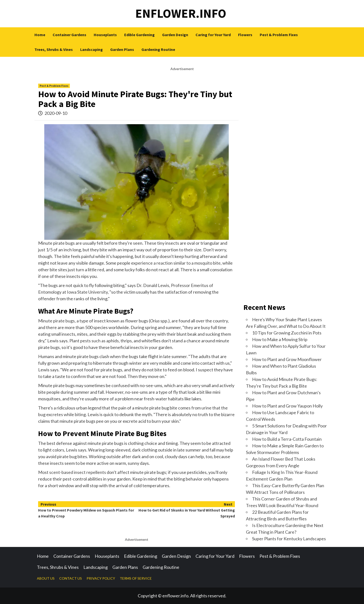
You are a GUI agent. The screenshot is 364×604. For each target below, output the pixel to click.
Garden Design (175, 35)
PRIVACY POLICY (101, 578)
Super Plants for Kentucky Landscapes (289, 539)
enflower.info (181, 13)
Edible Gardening (139, 35)
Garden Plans (122, 49)
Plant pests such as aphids (94, 341)
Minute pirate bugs (56, 321)
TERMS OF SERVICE (136, 578)
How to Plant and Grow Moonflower (287, 359)
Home (40, 35)
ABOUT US (46, 578)
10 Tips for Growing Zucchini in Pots (287, 333)
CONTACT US (71, 578)
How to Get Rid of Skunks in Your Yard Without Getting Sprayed (186, 510)
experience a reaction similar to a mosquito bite (176, 263)
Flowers (245, 35)
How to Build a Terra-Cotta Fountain (287, 439)
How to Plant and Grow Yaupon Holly (287, 406)
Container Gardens (69, 35)
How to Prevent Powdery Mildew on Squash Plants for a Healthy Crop (87, 510)
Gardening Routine (158, 49)
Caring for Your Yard (213, 35)
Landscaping (91, 49)
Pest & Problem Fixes (279, 35)
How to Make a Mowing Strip (280, 339)
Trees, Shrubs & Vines (54, 49)
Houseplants (105, 35)
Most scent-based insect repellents (72, 472)
